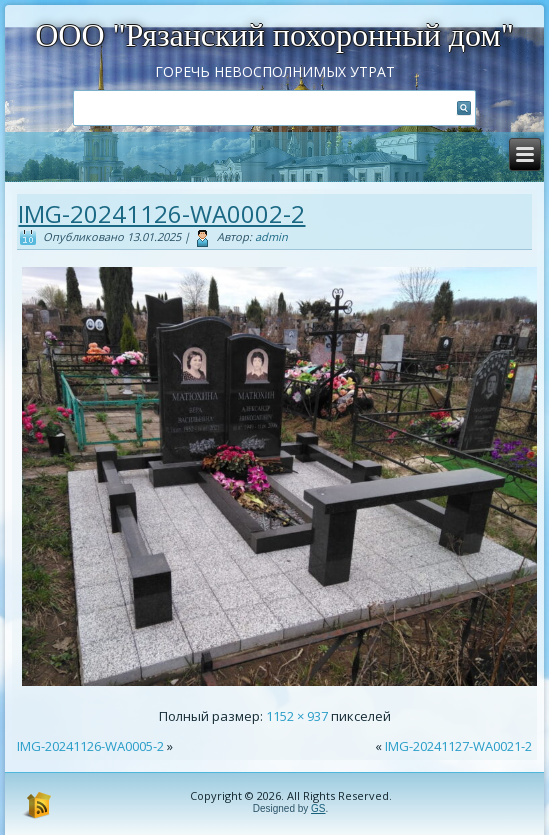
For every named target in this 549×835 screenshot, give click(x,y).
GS (318, 808)
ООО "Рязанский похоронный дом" (274, 35)
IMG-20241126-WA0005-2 (90, 746)
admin (271, 236)
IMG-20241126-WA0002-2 (161, 213)
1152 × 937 (297, 716)
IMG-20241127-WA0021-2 (458, 746)
